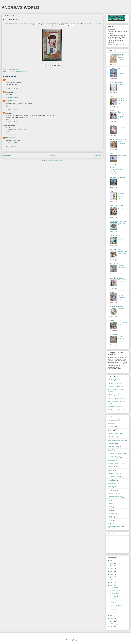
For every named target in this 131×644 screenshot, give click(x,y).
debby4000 (9, 101)
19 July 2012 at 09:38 (12, 88)
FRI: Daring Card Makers (116, 395)
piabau (112, 125)
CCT (19, 23)
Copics (18, 71)
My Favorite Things (114, 477)
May (113, 612)
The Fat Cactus (115, 168)
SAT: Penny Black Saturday (116, 410)
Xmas (110, 523)
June (113, 609)
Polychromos (112, 490)
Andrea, (113, 30)
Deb (7, 113)
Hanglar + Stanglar (114, 457)
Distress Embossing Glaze (116, 440)
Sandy (7, 80)
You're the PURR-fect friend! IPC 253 (122, 58)
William (110, 520)
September (115, 593)
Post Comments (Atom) (56, 161)
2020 (112, 563)
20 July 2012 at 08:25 (12, 109)
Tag (109, 500)
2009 (112, 621)
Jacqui (112, 292)
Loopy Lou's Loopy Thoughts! (117, 206)
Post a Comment (11, 147)
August (114, 596)
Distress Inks (112, 443)
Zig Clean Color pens (115, 527)
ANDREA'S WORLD (20, 8)
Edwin (110, 450)
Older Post (98, 155)
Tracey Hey (111, 517)
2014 (112, 580)
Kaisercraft (111, 460)
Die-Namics (112, 437)
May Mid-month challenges (121, 72)
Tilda (109, 510)
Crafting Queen (115, 68)
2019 (112, 566)
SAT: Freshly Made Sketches (117, 398)
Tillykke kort (121, 127)
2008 (112, 624)
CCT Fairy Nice (116, 606)
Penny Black (112, 483)
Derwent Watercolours (115, 433)
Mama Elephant (113, 473)
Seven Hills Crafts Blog (118, 221)
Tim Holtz (111, 513)
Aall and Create (113, 420)
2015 (112, 577)
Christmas (111, 427)
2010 (112, 618)
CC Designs (11, 71)
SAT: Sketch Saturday (115, 407)
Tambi (110, 507)
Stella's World (115, 335)
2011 (112, 615)
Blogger (75, 640)
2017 (112, 571)
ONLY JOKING (115, 236)
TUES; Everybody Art (115, 383)
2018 (112, 569)
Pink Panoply (114, 111)
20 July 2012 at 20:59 (12, 134)
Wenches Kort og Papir (118, 177)
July (113, 599)
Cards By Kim (115, 264)
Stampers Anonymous (115, 497)
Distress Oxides (113, 447)
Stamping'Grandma (117, 278)
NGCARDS (9, 138)
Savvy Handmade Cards (118, 140)
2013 (112, 583)
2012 (112, 585)
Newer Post (7, 155)
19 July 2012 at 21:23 (12, 97)
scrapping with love (117, 306)
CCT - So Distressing (116, 602)
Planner (110, 487)
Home (53, 155)
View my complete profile (116, 45)
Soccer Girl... (122, 209)
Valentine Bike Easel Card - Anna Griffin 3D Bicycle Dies (122, 116)
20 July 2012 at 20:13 (12, 122)
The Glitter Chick (116, 250)
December (115, 588)
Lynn (112, 97)
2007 (112, 627)
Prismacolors (112, 493)
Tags (109, 503)
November (115, 591)
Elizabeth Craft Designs (115, 453)
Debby (112, 154)
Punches (23, 71)
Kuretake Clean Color (115, 463)
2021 (112, 560)
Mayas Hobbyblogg (116, 83)
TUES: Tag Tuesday (114, 380)
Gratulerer (121, 179)
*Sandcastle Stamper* (117, 54)
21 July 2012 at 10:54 (12, 143)
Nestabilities (112, 480)
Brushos (110, 423)
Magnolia (111, 470)
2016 (112, 574)
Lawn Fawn (112, 467)
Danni (7, 92)
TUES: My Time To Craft (116, 386)
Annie (112, 321)
